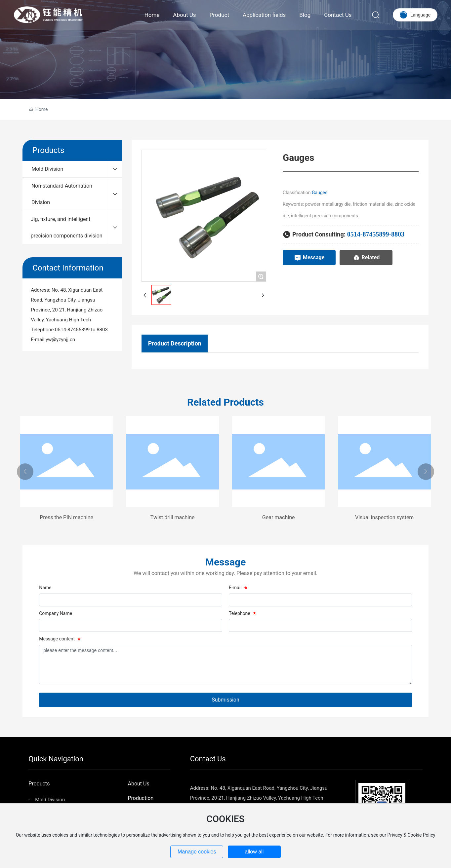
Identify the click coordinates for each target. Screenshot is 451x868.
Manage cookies (197, 852)
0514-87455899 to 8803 (81, 330)
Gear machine (279, 517)
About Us (138, 784)
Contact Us (208, 759)
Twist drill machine (173, 517)
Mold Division (50, 800)
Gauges (320, 193)
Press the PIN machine (66, 517)
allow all (254, 852)
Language (420, 15)
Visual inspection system (384, 517)
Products (39, 784)
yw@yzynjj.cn (60, 340)
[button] (25, 472)
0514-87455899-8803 (376, 234)
